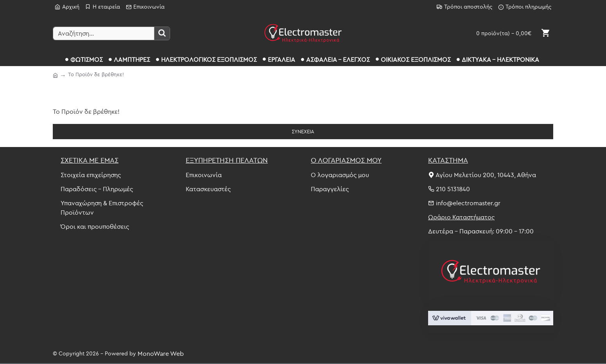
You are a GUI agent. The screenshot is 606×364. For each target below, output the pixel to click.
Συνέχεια (303, 131)
